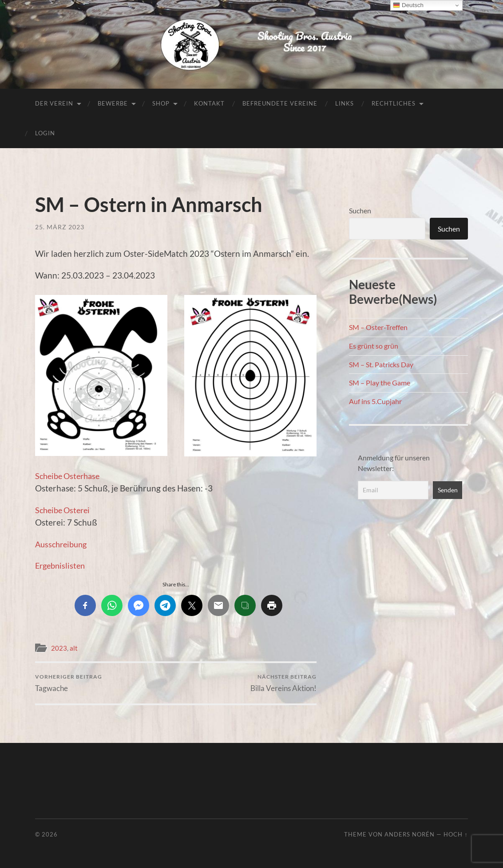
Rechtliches (394, 103)
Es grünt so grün (374, 346)
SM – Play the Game (380, 383)
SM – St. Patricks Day (381, 364)
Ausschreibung (63, 544)
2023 (59, 648)
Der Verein (54, 103)
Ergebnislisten (62, 565)
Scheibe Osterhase (70, 476)
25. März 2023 (60, 227)
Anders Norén (410, 835)
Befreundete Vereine (280, 103)
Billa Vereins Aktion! (283, 683)
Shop (161, 103)
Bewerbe (113, 103)
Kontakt (209, 103)
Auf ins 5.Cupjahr (375, 401)
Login (45, 133)
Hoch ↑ (455, 835)
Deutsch (408, 5)
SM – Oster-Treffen (378, 327)
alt (74, 648)
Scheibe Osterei (65, 510)
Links (345, 103)
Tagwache (69, 683)
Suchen (360, 210)
